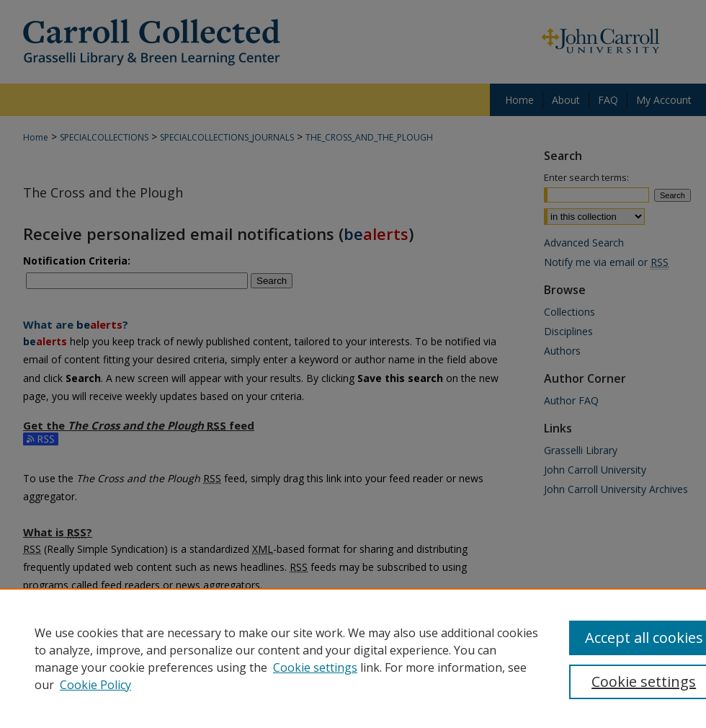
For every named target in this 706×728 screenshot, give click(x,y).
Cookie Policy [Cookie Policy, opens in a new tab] (95, 685)
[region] (353, 658)
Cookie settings (315, 667)
